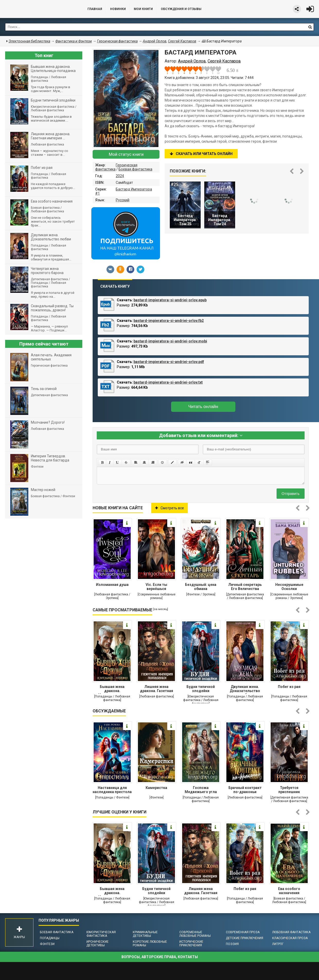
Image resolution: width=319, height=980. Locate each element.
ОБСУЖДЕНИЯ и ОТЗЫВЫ (181, 9)
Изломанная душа (112, 585)
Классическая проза (290, 938)
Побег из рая (289, 687)
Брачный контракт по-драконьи (245, 790)
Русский (123, 200)
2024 (120, 176)
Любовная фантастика (291, 932)
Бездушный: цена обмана (201, 587)
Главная (95, 9)
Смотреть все (170, 508)
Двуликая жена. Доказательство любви (245, 689)
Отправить (291, 494)
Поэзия (232, 944)
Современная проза (243, 932)
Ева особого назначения (289, 891)
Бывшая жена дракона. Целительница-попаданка (112, 689)
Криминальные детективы (145, 934)
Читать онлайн (203, 407)
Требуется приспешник (289, 790)
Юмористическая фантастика (101, 934)
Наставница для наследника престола (112, 790)
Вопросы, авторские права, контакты (160, 957)
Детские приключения (245, 938)
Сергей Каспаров (182, 41)
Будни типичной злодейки (201, 689)
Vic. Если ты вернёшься (156, 587)
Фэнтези (47, 944)
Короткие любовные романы (150, 943)
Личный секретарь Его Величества (245, 587)
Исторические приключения (191, 943)
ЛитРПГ (278, 944)
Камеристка (156, 788)
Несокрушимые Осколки (289, 587)
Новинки (118, 9)
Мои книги (143, 9)
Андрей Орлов (155, 41)
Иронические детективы (98, 943)
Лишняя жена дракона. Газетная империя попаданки (157, 689)
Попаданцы (50, 938)
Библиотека (39, 9)
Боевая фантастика (135, 169)
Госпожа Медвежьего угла (201, 790)
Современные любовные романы (195, 934)
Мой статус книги (126, 154)
